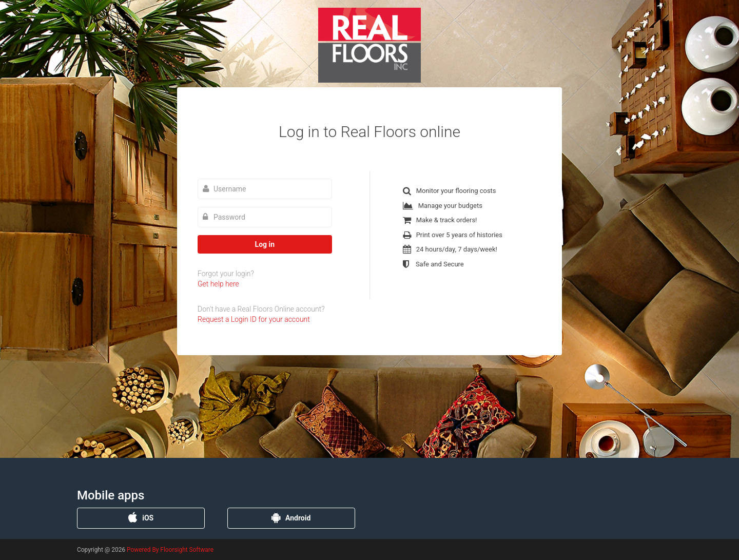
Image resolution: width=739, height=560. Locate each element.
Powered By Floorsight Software (170, 550)
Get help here (218, 284)
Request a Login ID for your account (254, 319)
